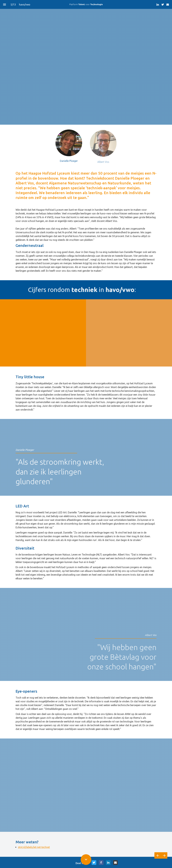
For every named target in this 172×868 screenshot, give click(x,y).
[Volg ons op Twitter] (163, 5)
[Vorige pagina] (158, 855)
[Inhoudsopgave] (4, 4)
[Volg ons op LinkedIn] (158, 5)
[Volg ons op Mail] (168, 5)
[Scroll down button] (86, 860)
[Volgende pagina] (164, 855)
